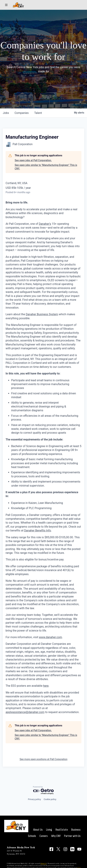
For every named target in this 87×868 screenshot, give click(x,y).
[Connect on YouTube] (79, 849)
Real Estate (62, 830)
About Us (38, 830)
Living (49, 830)
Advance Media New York (21, 847)
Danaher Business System (42, 314)
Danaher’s (45, 224)
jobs (6, 113)
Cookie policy (50, 799)
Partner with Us (72, 836)
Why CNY (56, 836)
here (46, 686)
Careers (44, 836)
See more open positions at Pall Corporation (43, 759)
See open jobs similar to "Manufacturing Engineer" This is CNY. (46, 167)
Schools (32, 836)
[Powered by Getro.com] (43, 790)
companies (22, 113)
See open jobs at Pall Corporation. (33, 160)
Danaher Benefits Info (37, 530)
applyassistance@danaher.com (25, 712)
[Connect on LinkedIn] (72, 849)
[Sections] (6, 5)
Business (76, 830)
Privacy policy (34, 799)
